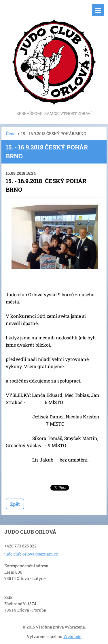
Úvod (11, 133)
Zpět (15, 504)
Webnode (72, 636)
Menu (98, 10)
